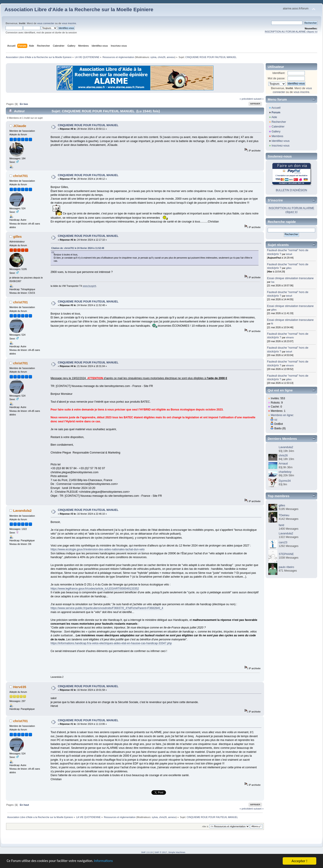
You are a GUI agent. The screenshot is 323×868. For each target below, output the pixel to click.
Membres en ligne (282, 415)
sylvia (154, 57)
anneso (171, 57)
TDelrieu (284, 515)
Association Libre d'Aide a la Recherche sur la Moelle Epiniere (79, 10)
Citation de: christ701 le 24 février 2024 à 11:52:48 (78, 248)
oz (276, 420)
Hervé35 (20, 687)
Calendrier (278, 127)
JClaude (20, 126)
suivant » (259, 99)
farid (281, 525)
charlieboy (285, 472)
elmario (290, 337)
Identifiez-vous (280, 141)
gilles (17, 236)
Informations (109, 861)
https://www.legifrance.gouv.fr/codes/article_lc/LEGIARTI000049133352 (95, 589)
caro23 (283, 542)
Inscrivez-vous (280, 146)
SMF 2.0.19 (147, 852)
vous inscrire (69, 23)
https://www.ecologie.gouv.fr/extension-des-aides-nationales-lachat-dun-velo (98, 549)
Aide (274, 117)
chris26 (161, 57)
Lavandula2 (22, 511)
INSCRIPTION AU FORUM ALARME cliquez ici (291, 32)
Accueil (276, 108)
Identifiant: (279, 73)
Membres (277, 136)
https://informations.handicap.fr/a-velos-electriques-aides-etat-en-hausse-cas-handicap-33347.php (111, 643)
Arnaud (283, 464)
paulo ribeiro (286, 567)
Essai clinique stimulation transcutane (290, 278)
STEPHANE (286, 554)
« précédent (246, 99)
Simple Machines (177, 852)
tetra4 (289, 254)
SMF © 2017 (161, 852)
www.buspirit (89, 286)
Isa (273, 282)
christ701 (21, 176)
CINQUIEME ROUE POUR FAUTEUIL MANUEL (88, 125)
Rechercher (279, 122)
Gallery (276, 132)
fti (272, 324)
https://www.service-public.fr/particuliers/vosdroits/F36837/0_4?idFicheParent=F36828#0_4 (107, 608)
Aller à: (205, 826)
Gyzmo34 (285, 481)
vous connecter (46, 23)
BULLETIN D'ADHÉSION (291, 190)
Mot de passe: (276, 78)
